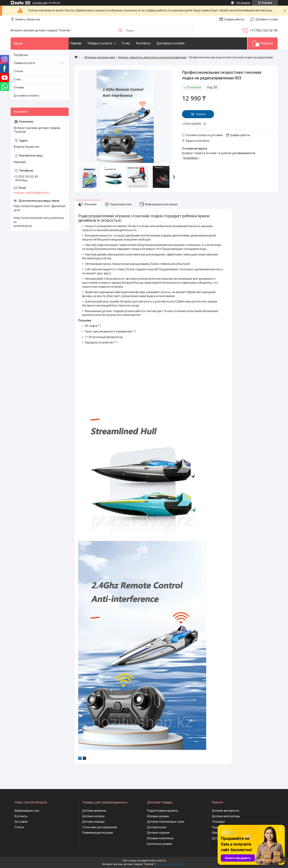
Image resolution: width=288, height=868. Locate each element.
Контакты (151, 43)
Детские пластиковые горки (166, 822)
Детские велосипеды (226, 816)
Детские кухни (157, 827)
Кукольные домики (160, 844)
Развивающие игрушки (97, 833)
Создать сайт (40, 3)
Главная (83, 43)
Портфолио (21, 55)
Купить (201, 114)
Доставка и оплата (178, 43)
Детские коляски (93, 816)
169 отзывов (243, 3)
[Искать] (120, 30)
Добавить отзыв (267, 19)
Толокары (218, 822)
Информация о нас (27, 811)
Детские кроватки (94, 811)
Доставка (21, 822)
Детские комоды (93, 822)
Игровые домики (158, 816)
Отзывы (19, 87)
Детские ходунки (158, 833)
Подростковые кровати (162, 811)
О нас (134, 43)
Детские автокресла (225, 811)
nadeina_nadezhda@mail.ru (31, 193)
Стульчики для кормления (100, 827)
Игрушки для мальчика (100, 57)
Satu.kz (162, 861)
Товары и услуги (108, 43)
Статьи (18, 71)
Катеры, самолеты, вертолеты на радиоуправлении (152, 57)
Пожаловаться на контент (171, 864)
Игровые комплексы (160, 838)
